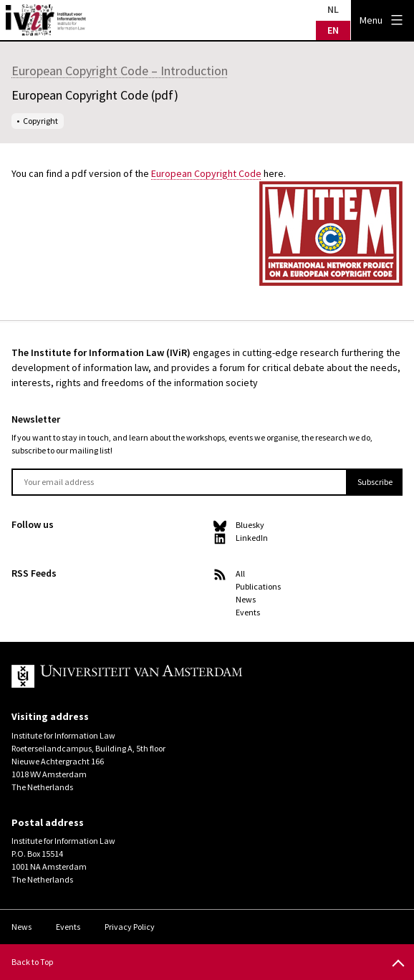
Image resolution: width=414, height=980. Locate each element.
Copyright (40, 121)
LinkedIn (252, 538)
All (240, 573)
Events (248, 612)
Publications (258, 586)
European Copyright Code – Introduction (120, 71)
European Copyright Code (206, 173)
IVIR (46, 20)
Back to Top (32, 962)
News (246, 599)
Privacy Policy (130, 927)
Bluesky (250, 525)
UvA (178, 676)
